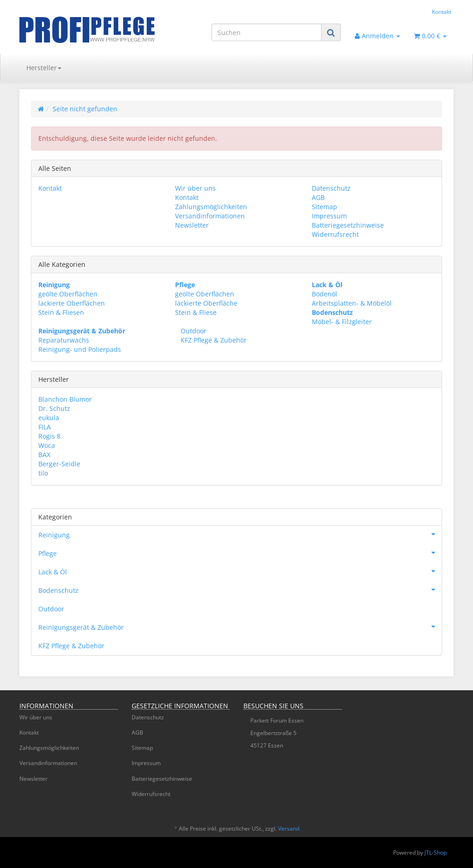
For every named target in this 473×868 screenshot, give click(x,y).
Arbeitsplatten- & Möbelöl (352, 303)
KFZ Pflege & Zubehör (213, 340)
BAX (44, 455)
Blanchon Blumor (65, 399)
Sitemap (324, 207)
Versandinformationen (210, 216)
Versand (289, 829)
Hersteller (44, 68)
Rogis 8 (49, 436)
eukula (49, 418)
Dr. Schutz (54, 408)
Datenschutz (331, 188)
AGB (318, 197)
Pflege (240, 553)
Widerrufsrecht (335, 234)
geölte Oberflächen (68, 294)
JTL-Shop (436, 853)
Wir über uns (195, 188)
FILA (45, 427)
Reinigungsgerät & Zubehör (240, 627)
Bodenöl (324, 294)
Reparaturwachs (64, 340)
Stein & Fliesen (61, 312)
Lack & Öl (240, 571)
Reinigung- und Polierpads (80, 349)
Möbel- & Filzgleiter (342, 322)
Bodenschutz (240, 590)
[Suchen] (267, 32)
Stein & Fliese (196, 312)
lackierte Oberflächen (72, 303)
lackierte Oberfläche (206, 303)
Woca (47, 445)
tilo (43, 473)
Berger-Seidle (59, 464)
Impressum (329, 216)
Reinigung (240, 534)
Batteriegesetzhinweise (348, 225)
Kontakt (442, 12)
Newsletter (192, 225)
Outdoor (193, 331)
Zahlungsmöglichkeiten (211, 207)
